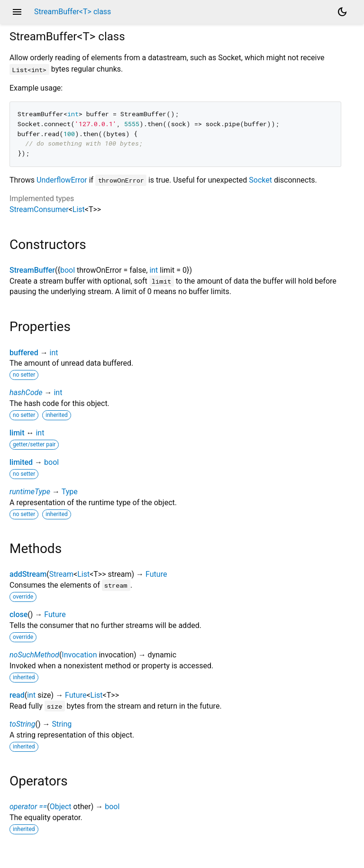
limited (21, 462)
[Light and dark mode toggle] (342, 12)
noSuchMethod (34, 655)
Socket (260, 180)
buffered (24, 353)
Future (156, 574)
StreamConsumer (39, 209)
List (79, 209)
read (17, 695)
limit (17, 433)
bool (68, 270)
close (18, 614)
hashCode (26, 392)
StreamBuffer (32, 270)
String (62, 724)
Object (61, 807)
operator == (28, 807)
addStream (28, 574)
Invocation (79, 655)
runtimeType (30, 492)
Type (70, 492)
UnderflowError (62, 180)
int (154, 270)
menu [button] (17, 12)
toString (22, 724)
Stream (61, 574)
